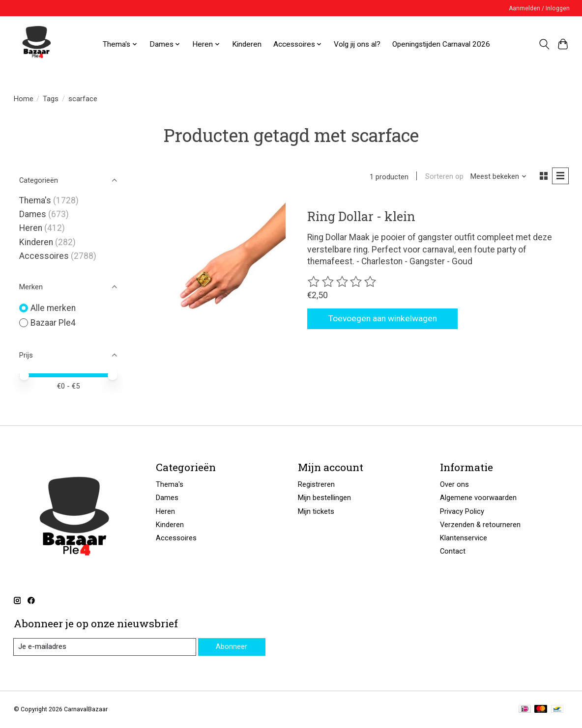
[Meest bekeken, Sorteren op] (498, 177)
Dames (33, 214)
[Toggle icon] (544, 44)
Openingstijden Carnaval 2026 (441, 44)
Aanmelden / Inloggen (539, 8)
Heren (31, 228)
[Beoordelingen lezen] (343, 282)
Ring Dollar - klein (361, 216)
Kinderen (247, 44)
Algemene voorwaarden (478, 498)
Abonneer (232, 646)
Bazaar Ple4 (53, 323)
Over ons (454, 484)
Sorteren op (444, 177)
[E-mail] (105, 647)
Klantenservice (464, 538)
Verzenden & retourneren (480, 525)
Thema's (35, 200)
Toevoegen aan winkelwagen (383, 319)
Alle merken (53, 308)
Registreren (316, 484)
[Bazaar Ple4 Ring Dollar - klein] (222, 265)
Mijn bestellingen (324, 498)
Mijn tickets (316, 511)
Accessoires (44, 256)
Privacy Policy (462, 511)
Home (24, 99)
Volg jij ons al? (357, 44)
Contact (453, 551)
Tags (51, 99)
